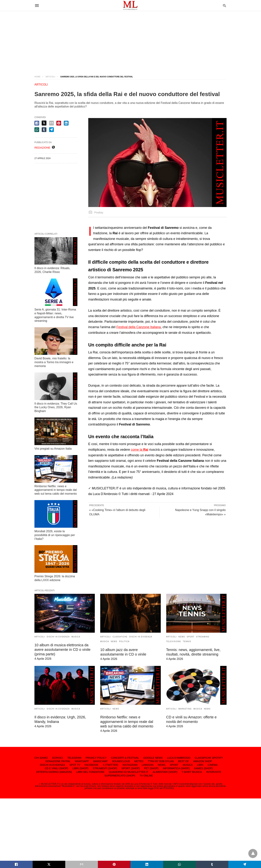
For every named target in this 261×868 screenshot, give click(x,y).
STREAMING (203, 637)
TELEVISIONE (174, 641)
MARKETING (185, 709)
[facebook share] (37, 123)
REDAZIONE (42, 148)
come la (140, 450)
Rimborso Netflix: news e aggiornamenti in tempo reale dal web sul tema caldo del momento (56, 490)
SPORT (191, 637)
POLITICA (124, 641)
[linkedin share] (66, 123)
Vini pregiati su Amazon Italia (53, 449)
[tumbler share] (44, 130)
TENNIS (187, 641)
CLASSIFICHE (120, 637)
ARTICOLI (50, 77)
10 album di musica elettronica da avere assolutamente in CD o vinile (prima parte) (62, 650)
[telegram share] (51, 130)
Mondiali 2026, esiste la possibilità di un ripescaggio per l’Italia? (55, 535)
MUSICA (76, 637)
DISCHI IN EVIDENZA (58, 637)
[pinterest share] (59, 123)
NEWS (114, 641)
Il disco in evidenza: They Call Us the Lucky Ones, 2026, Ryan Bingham (56, 407)
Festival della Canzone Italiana (139, 327)
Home (38, 77)
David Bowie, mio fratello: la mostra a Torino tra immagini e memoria (54, 362)
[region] (130, 40)
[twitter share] (44, 123)
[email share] (51, 123)
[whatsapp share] (37, 130)
